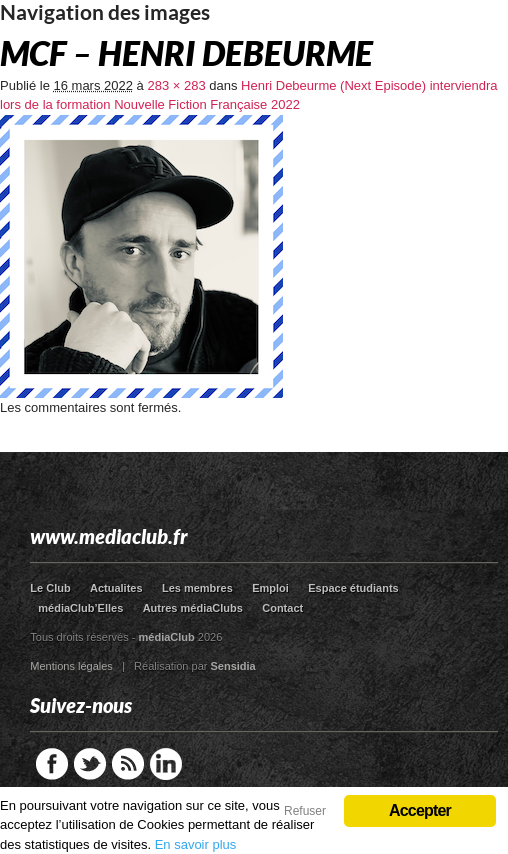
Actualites (116, 588)
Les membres (197, 588)
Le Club (50, 588)
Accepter (420, 810)
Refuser (305, 811)
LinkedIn (166, 764)
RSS (128, 764)
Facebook (52, 764)
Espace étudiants (353, 588)
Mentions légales (71, 666)
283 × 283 (176, 85)
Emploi (270, 588)
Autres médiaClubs (193, 608)
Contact (282, 608)
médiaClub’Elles (80, 608)
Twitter (90, 764)
